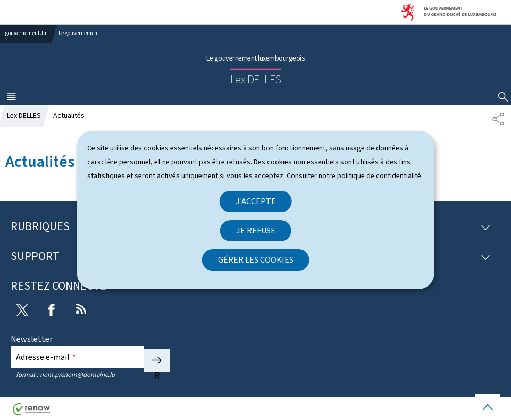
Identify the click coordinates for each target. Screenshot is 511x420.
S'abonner (157, 360)
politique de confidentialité (379, 176)
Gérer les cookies (256, 260)
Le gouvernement (79, 33)
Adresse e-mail (46, 357)
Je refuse (256, 230)
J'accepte (256, 201)
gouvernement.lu (26, 33)
